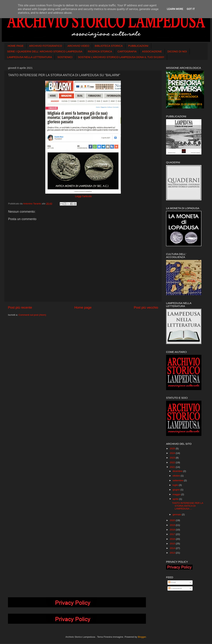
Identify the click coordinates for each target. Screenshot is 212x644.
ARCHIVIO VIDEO (78, 46)
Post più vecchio (146, 307)
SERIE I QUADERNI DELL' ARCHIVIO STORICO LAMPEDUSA (45, 51)
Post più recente (20, 307)
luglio (176, 485)
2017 (173, 534)
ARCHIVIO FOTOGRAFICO (46, 46)
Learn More (175, 9)
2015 (173, 544)
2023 (173, 458)
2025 (173, 449)
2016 (173, 539)
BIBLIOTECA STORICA (109, 46)
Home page (83, 307)
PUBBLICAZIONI (138, 46)
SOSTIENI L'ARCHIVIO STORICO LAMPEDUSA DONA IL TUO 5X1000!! (121, 57)
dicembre (178, 471)
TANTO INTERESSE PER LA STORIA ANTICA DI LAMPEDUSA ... (188, 506)
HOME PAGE (16, 46)
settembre (178, 480)
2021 (173, 467)
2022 (173, 462)
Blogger (142, 637)
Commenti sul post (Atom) (32, 315)
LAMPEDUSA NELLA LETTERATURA (30, 57)
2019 (173, 525)
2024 (173, 453)
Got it (191, 9)
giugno (176, 490)
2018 (173, 530)
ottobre (177, 476)
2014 (173, 548)
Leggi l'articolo (83, 196)
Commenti (175, 588)
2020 (173, 520)
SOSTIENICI (65, 57)
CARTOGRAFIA (127, 51)
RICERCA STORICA (100, 51)
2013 (173, 553)
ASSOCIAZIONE (152, 51)
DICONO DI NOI (177, 51)
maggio (177, 494)
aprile (176, 499)
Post (172, 582)
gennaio (177, 514)
